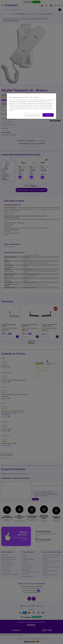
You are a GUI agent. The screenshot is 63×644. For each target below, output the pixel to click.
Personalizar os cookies (33, 115)
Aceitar (48, 115)
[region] (31, 106)
